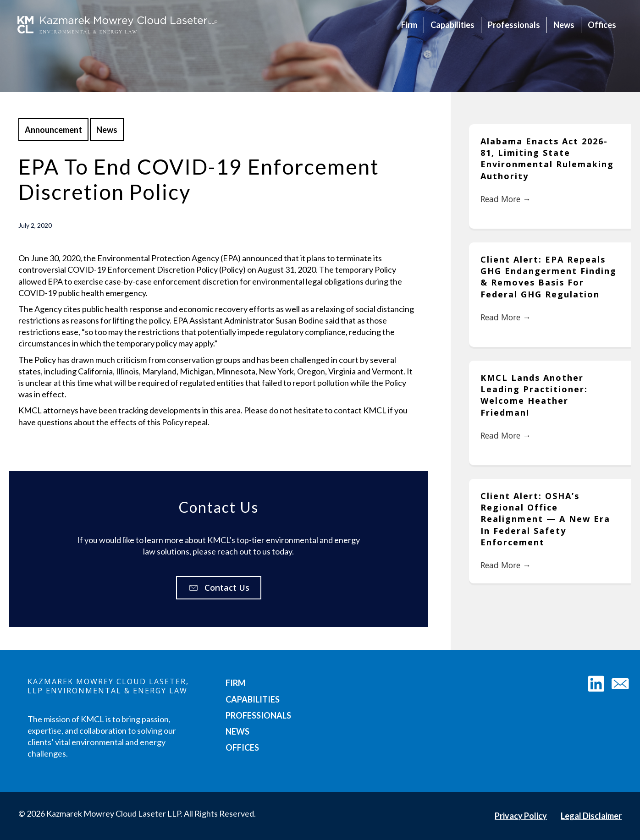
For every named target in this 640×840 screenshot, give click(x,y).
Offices (601, 25)
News (563, 25)
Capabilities (452, 25)
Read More (507, 200)
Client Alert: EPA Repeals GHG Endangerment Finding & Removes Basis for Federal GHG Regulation (549, 275)
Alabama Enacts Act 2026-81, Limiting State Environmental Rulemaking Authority (547, 159)
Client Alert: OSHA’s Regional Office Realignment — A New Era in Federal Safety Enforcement (545, 515)
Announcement (53, 130)
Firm (408, 25)
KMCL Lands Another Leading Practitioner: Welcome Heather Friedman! (534, 392)
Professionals (513, 25)
